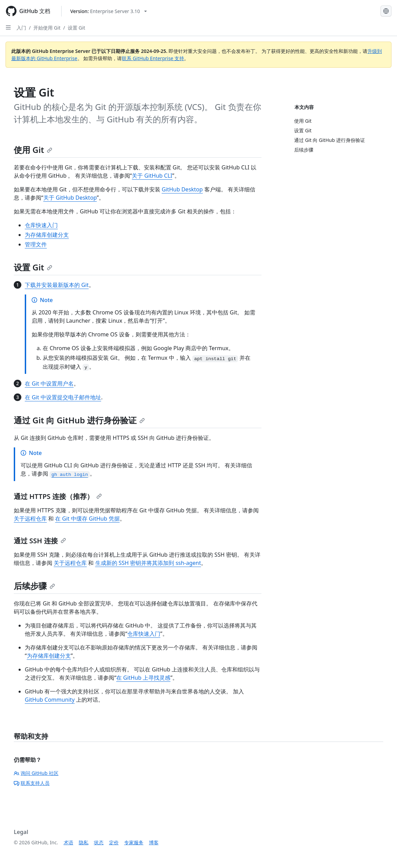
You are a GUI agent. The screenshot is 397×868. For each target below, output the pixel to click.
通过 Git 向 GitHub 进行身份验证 (79, 420)
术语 (68, 842)
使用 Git (33, 150)
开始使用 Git (47, 28)
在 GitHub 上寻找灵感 (143, 678)
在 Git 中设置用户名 (49, 383)
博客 (154, 842)
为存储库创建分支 (47, 235)
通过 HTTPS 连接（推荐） (58, 496)
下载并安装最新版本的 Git (57, 285)
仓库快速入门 (41, 225)
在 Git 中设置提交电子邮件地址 (63, 397)
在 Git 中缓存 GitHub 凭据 (87, 519)
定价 (114, 842)
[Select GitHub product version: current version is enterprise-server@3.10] (109, 11)
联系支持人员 (32, 783)
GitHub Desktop (182, 189)
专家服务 (134, 842)
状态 (99, 842)
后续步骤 (34, 586)
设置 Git (77, 28)
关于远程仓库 (30, 519)
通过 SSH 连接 (40, 541)
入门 (21, 28)
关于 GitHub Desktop (70, 198)
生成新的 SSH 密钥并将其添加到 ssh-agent (148, 563)
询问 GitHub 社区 (36, 773)
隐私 (84, 842)
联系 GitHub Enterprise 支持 (153, 58)
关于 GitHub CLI (152, 176)
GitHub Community (50, 700)
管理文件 (36, 244)
